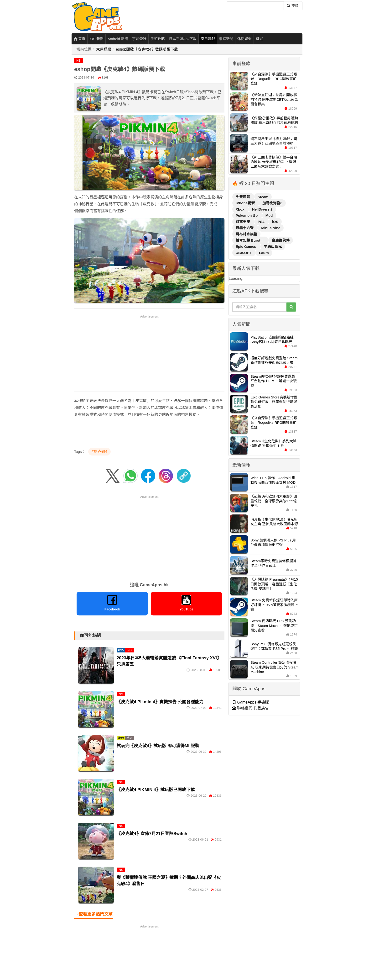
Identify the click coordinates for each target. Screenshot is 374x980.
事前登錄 (139, 39)
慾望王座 (243, 222)
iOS (275, 222)
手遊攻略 (158, 39)
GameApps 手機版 (251, 702)
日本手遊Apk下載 (183, 39)
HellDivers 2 (262, 209)
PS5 (121, 650)
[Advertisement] (149, 352)
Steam (263, 197)
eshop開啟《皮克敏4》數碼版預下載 (147, 49)
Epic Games (246, 246)
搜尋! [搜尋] (293, 6)
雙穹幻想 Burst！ (250, 240)
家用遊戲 (208, 39)
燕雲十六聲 (245, 228)
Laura (264, 253)
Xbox (241, 209)
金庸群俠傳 (281, 240)
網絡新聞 (226, 39)
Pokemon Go (247, 215)
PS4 (262, 222)
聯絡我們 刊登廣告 (251, 708)
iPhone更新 (246, 203)
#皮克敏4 (99, 452)
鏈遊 (259, 39)
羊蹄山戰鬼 (273, 246)
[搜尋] (255, 6)
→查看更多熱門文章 (93, 914)
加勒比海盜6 (272, 203)
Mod (269, 215)
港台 (121, 738)
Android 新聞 (118, 39)
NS (78, 61)
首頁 (80, 39)
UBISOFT (244, 253)
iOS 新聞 (96, 39)
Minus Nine (271, 228)
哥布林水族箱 (246, 234)
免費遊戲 (243, 197)
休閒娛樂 (244, 39)
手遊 (130, 738)
